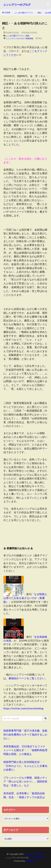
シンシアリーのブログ (17, 5)
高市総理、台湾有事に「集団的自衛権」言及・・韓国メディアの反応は (24, 795)
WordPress (31, 861)
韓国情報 (29, 38)
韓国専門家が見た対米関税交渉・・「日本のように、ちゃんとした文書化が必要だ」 (25, 766)
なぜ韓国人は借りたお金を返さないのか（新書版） (25, 598)
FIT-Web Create (37, 858)
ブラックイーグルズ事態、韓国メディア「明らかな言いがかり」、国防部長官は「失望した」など (25, 781)
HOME (7, 13)
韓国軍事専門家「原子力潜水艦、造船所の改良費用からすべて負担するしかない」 (25, 734)
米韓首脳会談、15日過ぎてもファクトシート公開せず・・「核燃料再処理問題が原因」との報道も (25, 750)
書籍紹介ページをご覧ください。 (28, 678)
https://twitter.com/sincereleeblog (23, 708)
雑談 (27, 36)
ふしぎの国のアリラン (24, 13)
